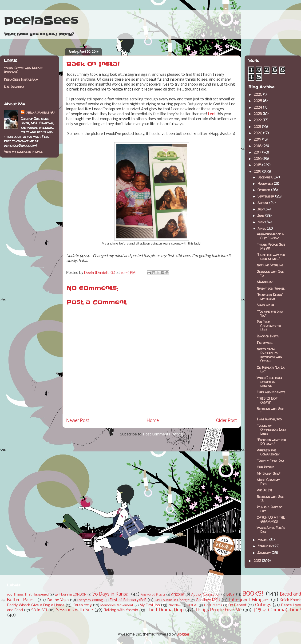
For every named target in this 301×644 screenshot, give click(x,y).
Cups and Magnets (271, 392)
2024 (258, 107)
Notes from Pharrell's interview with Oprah (269, 355)
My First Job (150, 605)
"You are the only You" (270, 313)
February (265, 546)
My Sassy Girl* (269, 473)
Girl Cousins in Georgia (172, 600)
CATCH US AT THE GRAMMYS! (271, 519)
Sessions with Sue (74, 610)
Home (153, 421)
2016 (258, 159)
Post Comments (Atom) (163, 434)
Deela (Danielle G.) (40, 112)
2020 (258, 133)
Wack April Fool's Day (271, 530)
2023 (258, 114)
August (263, 203)
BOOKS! (253, 594)
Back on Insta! (268, 336)
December (265, 177)
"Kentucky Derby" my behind (270, 297)
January (265, 553)
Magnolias (265, 282)
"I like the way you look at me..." (271, 257)
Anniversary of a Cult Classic (270, 236)
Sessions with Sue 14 (270, 411)
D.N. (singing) (14, 87)
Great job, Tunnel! (271, 288)
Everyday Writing (90, 600)
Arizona (178, 595)
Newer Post (78, 421)
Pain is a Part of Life (269, 509)
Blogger (183, 634)
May (261, 222)
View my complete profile (23, 152)
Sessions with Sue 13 (270, 499)
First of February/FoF (128, 600)
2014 (258, 172)
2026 (258, 94)
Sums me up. (266, 305)
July (261, 209)
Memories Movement (117, 606)
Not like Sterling (270, 265)
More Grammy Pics (268, 482)
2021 (258, 127)
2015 (258, 165)
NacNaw (175, 606)
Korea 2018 (82, 605)
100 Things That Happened (28, 595)
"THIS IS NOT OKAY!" (267, 400)
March (263, 540)
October (264, 190)
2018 (258, 146)
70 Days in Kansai (111, 594)
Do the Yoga (58, 600)
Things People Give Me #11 (271, 246)
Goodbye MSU (208, 600)
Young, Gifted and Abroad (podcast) (24, 70)
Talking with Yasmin (121, 610)
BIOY (231, 595)
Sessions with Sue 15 (270, 273)
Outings (263, 605)
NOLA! (192, 606)
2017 (258, 152)
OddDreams (213, 606)
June (261, 215)
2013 (258, 561)
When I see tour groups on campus (269, 382)
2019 (258, 139)
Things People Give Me (218, 610)
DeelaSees (41, 21)
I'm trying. (265, 343)
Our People (265, 467)
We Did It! (264, 490)
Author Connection (206, 595)
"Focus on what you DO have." (271, 442)
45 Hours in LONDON (71, 595)
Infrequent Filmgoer (249, 600)
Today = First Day (271, 460)
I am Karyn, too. (269, 419)
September (266, 196)
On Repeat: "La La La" (271, 369)
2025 (258, 101)
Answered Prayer (153, 595)
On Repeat (237, 605)
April (262, 228)
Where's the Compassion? (268, 452)
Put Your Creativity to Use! (269, 326)
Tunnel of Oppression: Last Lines (271, 429)
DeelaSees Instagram (21, 79)
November (266, 184)
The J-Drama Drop (165, 610)
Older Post (227, 421)
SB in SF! (39, 610)
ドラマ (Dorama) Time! (277, 610)
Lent (212, 114)
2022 (258, 120)
